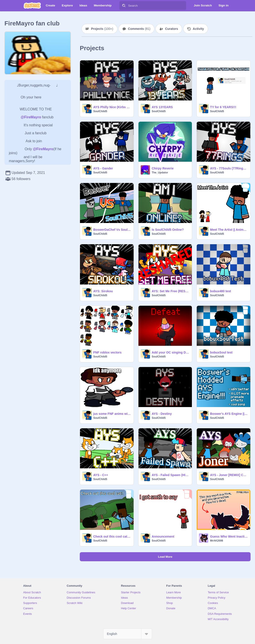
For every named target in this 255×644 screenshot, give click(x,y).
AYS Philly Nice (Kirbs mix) (112, 107)
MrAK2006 (217, 541)
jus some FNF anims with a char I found (112, 414)
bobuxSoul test (221, 352)
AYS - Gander (103, 168)
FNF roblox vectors (107, 352)
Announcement (163, 536)
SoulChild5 (100, 111)
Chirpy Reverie (163, 168)
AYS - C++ (101, 475)
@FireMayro (31, 117)
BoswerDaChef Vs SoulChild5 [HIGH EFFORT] (112, 230)
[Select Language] (128, 634)
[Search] (124, 6)
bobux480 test (220, 291)
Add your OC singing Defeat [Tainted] (171, 352)
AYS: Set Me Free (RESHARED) (171, 291)
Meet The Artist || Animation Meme (229, 230)
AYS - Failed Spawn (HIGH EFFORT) (171, 475)
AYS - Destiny (162, 414)
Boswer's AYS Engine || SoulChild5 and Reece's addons (229, 414)
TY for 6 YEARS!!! (223, 107)
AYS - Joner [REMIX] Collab (229, 475)
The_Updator (160, 173)
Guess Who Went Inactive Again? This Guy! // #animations (229, 536)
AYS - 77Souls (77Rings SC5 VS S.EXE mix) (229, 168)
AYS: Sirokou (103, 291)
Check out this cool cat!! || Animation (112, 536)
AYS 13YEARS (162, 107)
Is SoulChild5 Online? (168, 230)
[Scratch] (32, 6)
